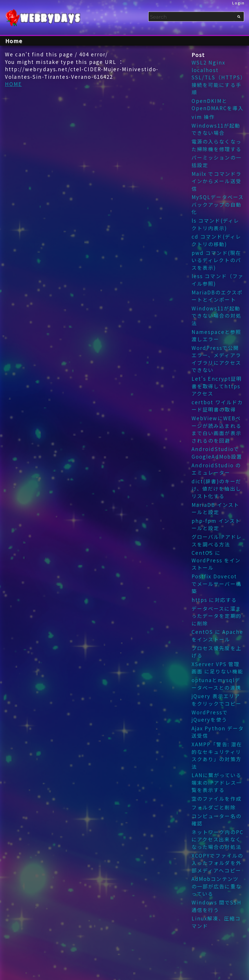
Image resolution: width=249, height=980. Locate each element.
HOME (13, 84)
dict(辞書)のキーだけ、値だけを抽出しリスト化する (216, 489)
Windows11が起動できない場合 (216, 129)
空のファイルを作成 (216, 799)
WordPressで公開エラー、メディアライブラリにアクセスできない (216, 359)
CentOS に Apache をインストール (218, 635)
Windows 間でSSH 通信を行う (217, 906)
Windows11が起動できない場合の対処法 (216, 316)
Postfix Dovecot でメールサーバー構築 (216, 584)
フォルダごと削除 (214, 807)
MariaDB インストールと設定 (215, 508)
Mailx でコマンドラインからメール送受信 (217, 181)
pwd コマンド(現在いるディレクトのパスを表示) (216, 260)
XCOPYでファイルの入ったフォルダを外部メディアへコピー (217, 863)
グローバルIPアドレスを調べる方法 (217, 540)
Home (14, 41)
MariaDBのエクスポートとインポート (217, 296)
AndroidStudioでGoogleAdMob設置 (217, 453)
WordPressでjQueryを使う (210, 716)
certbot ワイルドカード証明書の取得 (217, 406)
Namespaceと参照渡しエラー (216, 336)
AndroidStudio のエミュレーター (216, 469)
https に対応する (214, 600)
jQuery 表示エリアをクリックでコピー (216, 700)
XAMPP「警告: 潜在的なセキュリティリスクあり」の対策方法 (217, 755)
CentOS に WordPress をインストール (216, 560)
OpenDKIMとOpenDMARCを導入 (218, 104)
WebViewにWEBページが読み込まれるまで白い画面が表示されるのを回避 (216, 429)
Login (239, 3)
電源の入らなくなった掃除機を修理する (216, 145)
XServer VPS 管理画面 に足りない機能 (217, 668)
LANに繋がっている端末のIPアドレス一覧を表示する (217, 782)
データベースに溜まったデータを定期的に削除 (216, 616)
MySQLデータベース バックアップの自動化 (218, 204)
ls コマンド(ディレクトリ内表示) (215, 224)
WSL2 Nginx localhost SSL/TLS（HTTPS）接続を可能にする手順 (218, 77)
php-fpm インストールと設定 (216, 524)
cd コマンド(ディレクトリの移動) (216, 240)
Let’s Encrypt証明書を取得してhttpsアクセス (217, 386)
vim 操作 (203, 117)
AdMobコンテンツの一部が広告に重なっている (216, 886)
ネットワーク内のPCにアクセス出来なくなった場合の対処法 (218, 839)
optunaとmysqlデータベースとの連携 (216, 684)
